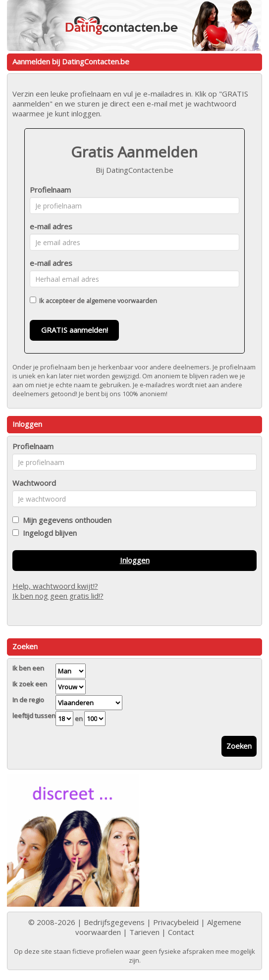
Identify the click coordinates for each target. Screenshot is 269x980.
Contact (181, 932)
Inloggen (135, 560)
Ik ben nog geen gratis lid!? (58, 596)
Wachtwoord (34, 483)
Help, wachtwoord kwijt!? (55, 586)
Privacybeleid (176, 922)
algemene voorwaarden (122, 301)
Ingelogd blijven (48, 533)
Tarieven (144, 932)
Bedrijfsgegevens (114, 922)
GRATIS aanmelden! (75, 330)
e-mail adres (51, 226)
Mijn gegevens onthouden (65, 520)
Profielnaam (50, 190)
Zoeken (239, 746)
